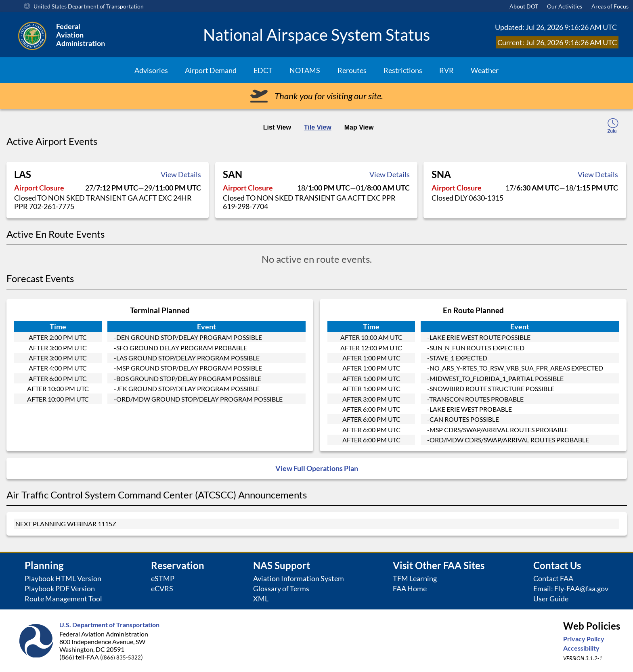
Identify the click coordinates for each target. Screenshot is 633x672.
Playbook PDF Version (60, 589)
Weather (485, 70)
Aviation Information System (299, 579)
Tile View (318, 127)
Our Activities (565, 6)
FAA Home (410, 589)
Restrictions (403, 70)
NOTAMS (305, 70)
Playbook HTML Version (63, 579)
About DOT (524, 6)
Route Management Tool (63, 599)
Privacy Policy (584, 639)
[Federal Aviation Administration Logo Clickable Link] (105, 35)
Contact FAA (553, 579)
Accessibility (581, 648)
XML (261, 599)
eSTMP (163, 579)
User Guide (551, 599)
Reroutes (352, 70)
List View (277, 127)
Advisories (151, 70)
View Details (181, 174)
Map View (359, 127)
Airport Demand (211, 70)
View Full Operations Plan (317, 468)
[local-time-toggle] (613, 127)
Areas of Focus (610, 6)
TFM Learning (415, 579)
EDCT (263, 70)
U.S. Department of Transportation (109, 625)
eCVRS (162, 589)
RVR (446, 70)
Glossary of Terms (281, 589)
